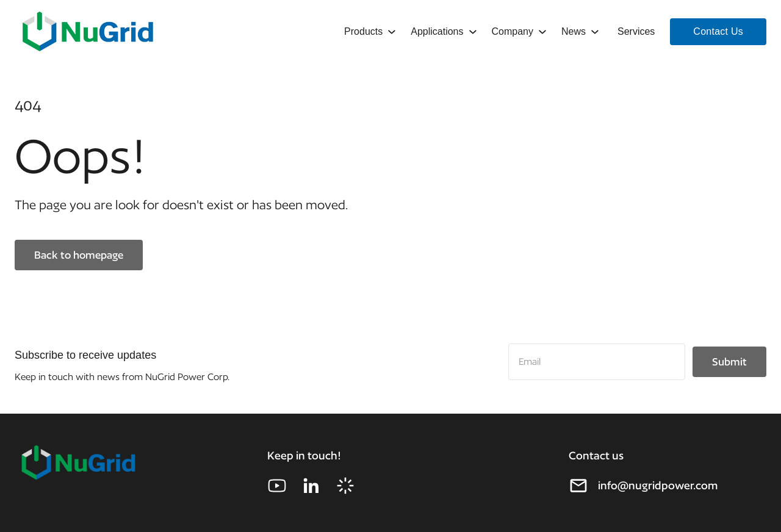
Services (636, 31)
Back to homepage (79, 255)
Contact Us (718, 31)
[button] (369, 31)
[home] (88, 32)
